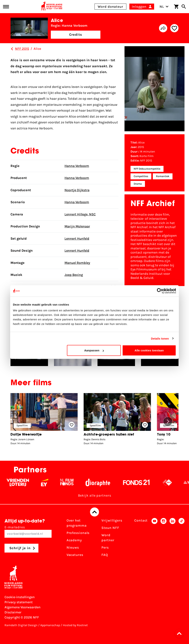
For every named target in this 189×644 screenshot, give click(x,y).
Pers (105, 547)
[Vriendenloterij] (27, 482)
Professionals (78, 533)
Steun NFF (110, 528)
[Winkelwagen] (176, 7)
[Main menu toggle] (6, 7)
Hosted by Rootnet (75, 625)
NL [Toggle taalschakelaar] (164, 7)
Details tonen (160, 338)
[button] (168, 421)
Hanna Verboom (77, 166)
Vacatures (75, 555)
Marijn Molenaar (77, 226)
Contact (141, 520)
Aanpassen (94, 350)
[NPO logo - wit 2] (176, 482)
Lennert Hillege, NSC (80, 214)
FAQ (105, 555)
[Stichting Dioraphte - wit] (107, 482)
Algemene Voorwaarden (22, 607)
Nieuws (73, 547)
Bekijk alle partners (95, 495)
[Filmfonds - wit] (76, 482)
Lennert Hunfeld (77, 239)
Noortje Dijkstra (77, 190)
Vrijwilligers (112, 520)
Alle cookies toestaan (149, 350)
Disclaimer (13, 612)
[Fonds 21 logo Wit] (145, 482)
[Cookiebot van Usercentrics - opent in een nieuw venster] (160, 291)
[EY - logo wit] (54, 482)
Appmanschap (50, 625)
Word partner (108, 538)
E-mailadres (28, 531)
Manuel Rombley (77, 263)
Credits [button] (76, 35)
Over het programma (77, 523)
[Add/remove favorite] (174, 28)
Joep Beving (74, 275)
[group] (44, 420)
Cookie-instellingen (20, 597)
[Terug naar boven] (94, 512)
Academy (74, 540)
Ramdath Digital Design (21, 625)
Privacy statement (19, 602)
